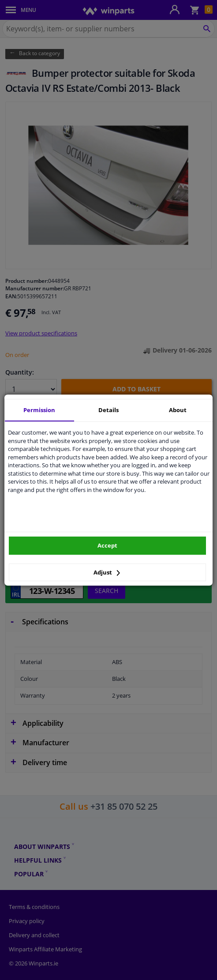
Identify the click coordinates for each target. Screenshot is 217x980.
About (178, 410)
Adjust (107, 572)
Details (108, 410)
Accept (107, 545)
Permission (39, 410)
